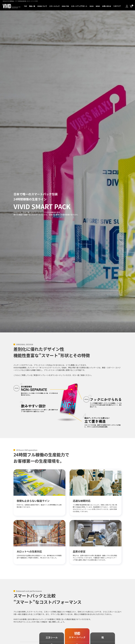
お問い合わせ (107, 6)
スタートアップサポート (79, 6)
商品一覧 (32, 6)
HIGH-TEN (65, 6)
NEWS (98, 6)
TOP (25, 6)
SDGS (92, 6)
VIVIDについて (42, 6)
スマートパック (54, 6)
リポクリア (117, 6)
